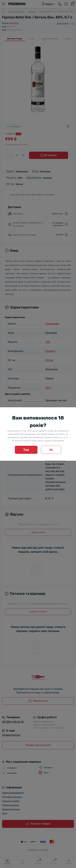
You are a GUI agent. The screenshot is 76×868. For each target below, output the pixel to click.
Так (26, 450)
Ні (51, 450)
